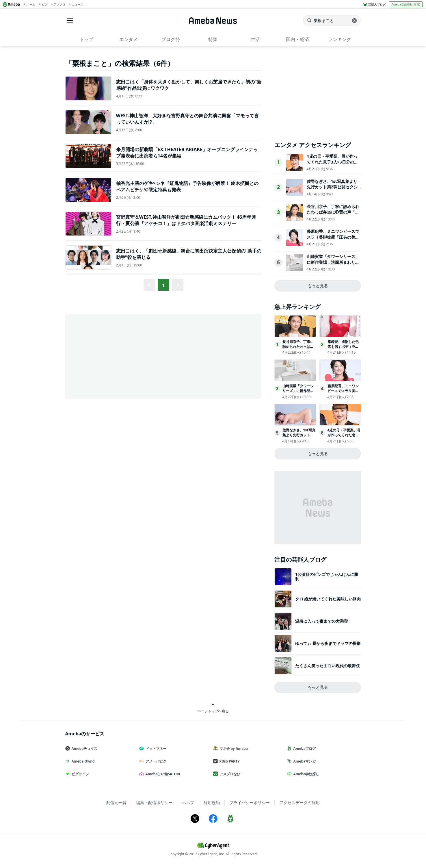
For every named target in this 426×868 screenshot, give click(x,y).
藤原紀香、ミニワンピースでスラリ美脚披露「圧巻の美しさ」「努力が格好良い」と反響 (333, 240)
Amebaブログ (304, 749)
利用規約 (212, 803)
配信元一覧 (116, 803)
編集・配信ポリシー (154, 803)
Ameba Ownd (82, 761)
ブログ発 (171, 39)
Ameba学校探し (306, 774)
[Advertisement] (117, 356)
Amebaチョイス (84, 749)
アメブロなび (229, 774)
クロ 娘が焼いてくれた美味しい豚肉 (328, 599)
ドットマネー (155, 749)
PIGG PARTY (229, 761)
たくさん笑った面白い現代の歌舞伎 (328, 666)
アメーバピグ (155, 761)
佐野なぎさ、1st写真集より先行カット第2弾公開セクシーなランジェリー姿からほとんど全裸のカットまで (333, 190)
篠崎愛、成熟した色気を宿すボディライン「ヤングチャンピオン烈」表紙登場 (343, 349)
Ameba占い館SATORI (162, 774)
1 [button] (163, 285)
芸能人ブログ (377, 4)
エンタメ (129, 39)
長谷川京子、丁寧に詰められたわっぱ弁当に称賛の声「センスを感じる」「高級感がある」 (333, 215)
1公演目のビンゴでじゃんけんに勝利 (327, 577)
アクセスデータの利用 (299, 803)
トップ (86, 39)
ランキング (340, 39)
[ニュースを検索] (332, 21)
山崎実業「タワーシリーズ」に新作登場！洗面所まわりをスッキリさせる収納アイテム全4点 (333, 265)
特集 (213, 39)
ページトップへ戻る (213, 708)
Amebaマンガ (304, 761)
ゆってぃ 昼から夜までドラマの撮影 (328, 643)
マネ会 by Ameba (233, 749)
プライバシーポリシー (250, 803)
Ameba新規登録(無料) (406, 4)
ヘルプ (188, 803)
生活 (255, 39)
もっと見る (318, 286)
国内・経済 (297, 39)
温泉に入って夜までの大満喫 (321, 621)
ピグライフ (79, 774)
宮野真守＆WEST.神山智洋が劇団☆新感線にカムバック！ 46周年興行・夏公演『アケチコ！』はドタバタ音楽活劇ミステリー (186, 220)
